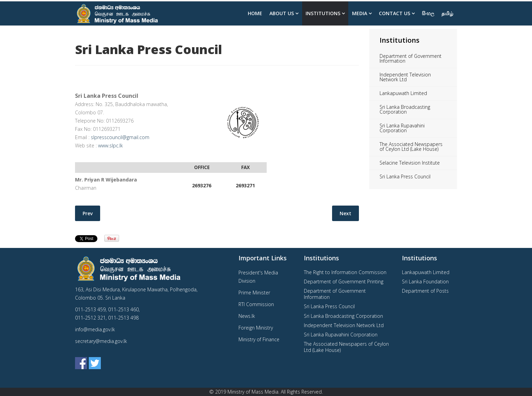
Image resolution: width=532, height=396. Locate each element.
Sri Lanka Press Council (405, 176)
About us (282, 13)
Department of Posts (425, 291)
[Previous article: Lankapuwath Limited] (88, 213)
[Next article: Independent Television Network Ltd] (345, 213)
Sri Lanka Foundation (425, 282)
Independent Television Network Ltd (405, 77)
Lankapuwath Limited (403, 93)
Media (360, 13)
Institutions (323, 13)
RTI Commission (256, 304)
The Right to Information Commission (345, 272)
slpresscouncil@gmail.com (120, 137)
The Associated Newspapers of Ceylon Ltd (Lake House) (411, 147)
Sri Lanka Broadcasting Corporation (405, 109)
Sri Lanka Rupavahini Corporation (402, 128)
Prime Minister (254, 293)
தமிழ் (447, 13)
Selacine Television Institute (410, 163)
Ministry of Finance (259, 339)
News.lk (247, 316)
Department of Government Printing (344, 282)
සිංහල (428, 13)
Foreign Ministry (256, 328)
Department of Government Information (411, 58)
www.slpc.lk (110, 145)
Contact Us (395, 13)
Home (255, 13)
